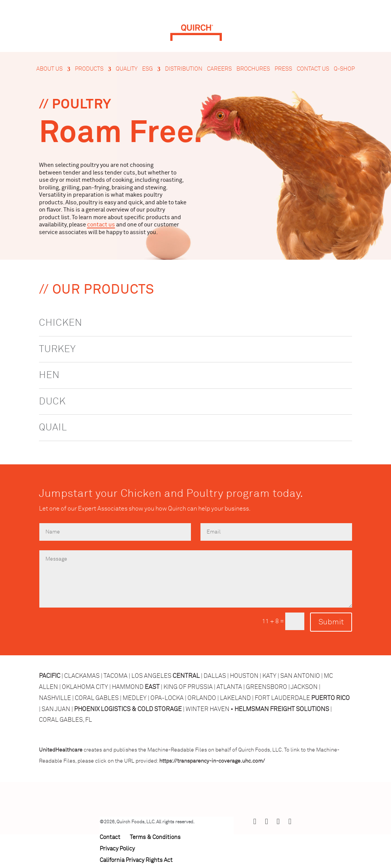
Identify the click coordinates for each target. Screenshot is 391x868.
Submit (331, 622)
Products (89, 69)
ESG (147, 69)
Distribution (184, 69)
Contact (110, 837)
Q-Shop (344, 69)
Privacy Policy (117, 849)
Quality (127, 69)
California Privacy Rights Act (136, 860)
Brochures (253, 69)
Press (283, 69)
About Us (49, 69)
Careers (219, 69)
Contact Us (313, 69)
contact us (101, 225)
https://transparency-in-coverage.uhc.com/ (212, 761)
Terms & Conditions (155, 837)
